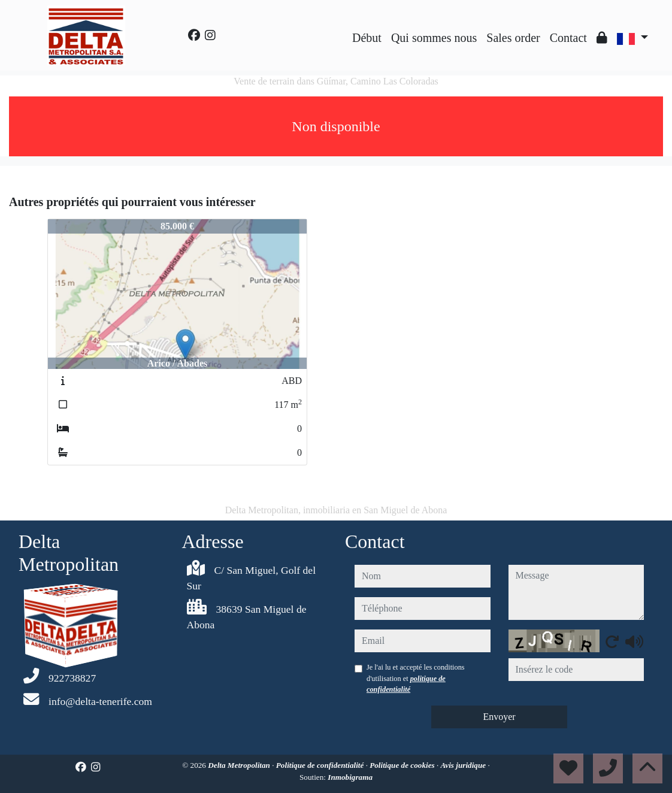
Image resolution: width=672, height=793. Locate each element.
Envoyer (499, 717)
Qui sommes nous (434, 38)
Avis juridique (464, 765)
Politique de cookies (403, 765)
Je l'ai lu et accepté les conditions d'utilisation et (416, 678)
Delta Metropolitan (240, 765)
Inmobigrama (350, 777)
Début (367, 38)
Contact (568, 38)
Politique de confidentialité (321, 765)
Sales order (513, 38)
